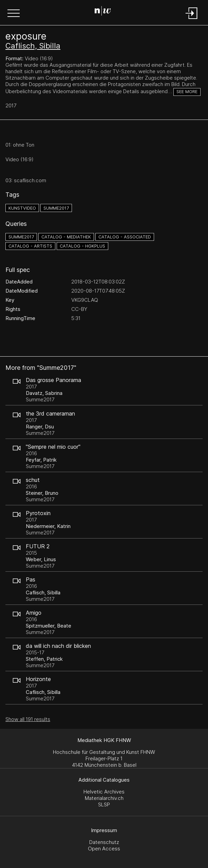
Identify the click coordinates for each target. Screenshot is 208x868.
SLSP (104, 805)
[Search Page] (103, 12)
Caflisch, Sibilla (33, 46)
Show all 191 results (28, 719)
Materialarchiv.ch (104, 798)
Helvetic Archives (104, 792)
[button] (14, 14)
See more (187, 92)
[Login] (192, 19)
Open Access (104, 849)
